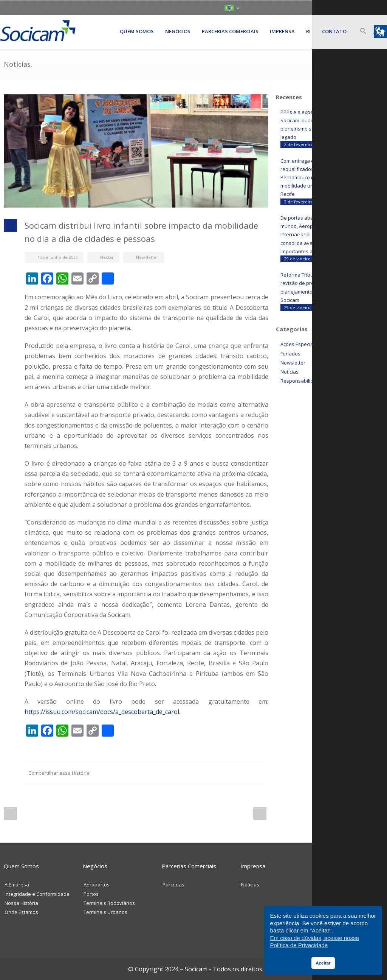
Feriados (290, 354)
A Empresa (17, 885)
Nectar (107, 257)
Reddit (200, 772)
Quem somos (137, 31)
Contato (334, 31)
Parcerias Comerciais (230, 31)
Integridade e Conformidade (37, 894)
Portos (91, 894)
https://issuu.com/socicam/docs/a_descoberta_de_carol (102, 712)
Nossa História (21, 903)
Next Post (260, 813)
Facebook (170, 772)
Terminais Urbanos (105, 912)
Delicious (231, 772)
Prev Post (10, 813)
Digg (215, 772)
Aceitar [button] (323, 963)
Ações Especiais (299, 344)
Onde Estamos (21, 912)
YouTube (352, 7)
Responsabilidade (301, 381)
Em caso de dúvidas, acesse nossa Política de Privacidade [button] (315, 942)
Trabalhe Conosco (341, 903)
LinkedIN (337, 7)
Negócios (178, 31)
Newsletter (147, 257)
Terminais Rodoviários (109, 903)
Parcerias (173, 885)
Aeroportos (97, 885)
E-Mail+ (261, 772)
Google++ (246, 772)
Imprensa (282, 31)
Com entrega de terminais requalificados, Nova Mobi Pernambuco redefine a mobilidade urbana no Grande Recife (315, 177)
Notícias (289, 372)
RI (308, 31)
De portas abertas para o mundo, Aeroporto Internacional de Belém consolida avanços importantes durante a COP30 (314, 234)
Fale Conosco (335, 894)
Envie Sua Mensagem (345, 885)
